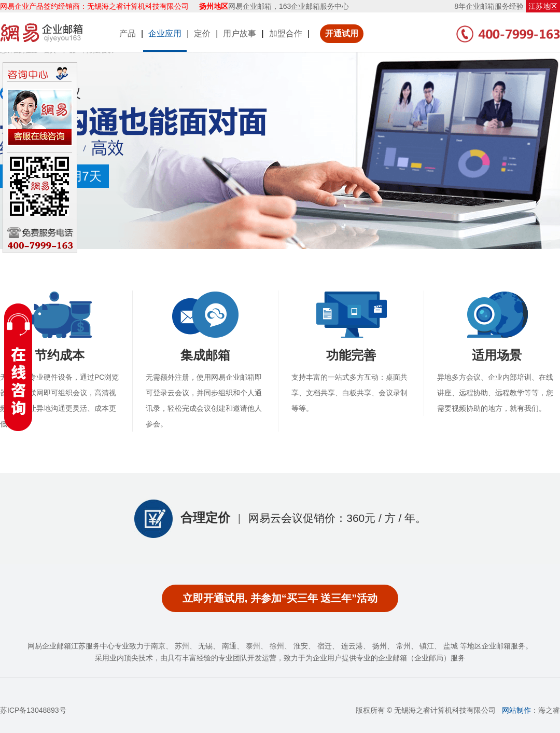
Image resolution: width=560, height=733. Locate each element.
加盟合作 (286, 33)
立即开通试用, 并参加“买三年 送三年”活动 (280, 598)
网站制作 (516, 710)
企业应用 (165, 33)
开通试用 (342, 33)
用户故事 (240, 33)
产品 (128, 33)
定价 (202, 33)
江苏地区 (543, 6)
